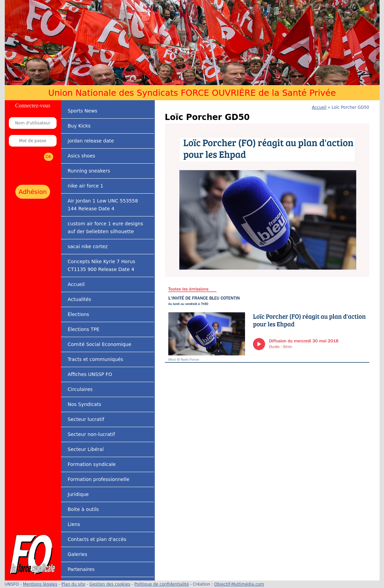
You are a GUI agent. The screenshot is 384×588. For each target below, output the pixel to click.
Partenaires (81, 569)
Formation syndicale (92, 464)
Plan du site (73, 584)
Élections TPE (84, 329)
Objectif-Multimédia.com (239, 584)
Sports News (83, 111)
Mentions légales (40, 584)
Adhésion (33, 192)
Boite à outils (83, 509)
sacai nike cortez (88, 246)
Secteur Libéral (86, 449)
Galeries (78, 554)
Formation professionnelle (99, 479)
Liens (74, 524)
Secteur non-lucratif (91, 434)
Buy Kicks (79, 126)
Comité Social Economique (100, 344)
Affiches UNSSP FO (90, 374)
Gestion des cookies (110, 584)
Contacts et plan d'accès (97, 539)
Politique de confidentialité (162, 584)
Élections (79, 314)
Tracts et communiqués (96, 359)
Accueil (76, 284)
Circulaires (80, 389)
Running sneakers (89, 171)
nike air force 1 (86, 186)
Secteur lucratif (86, 419)
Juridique (78, 494)
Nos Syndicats (85, 404)
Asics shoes (82, 156)
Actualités (80, 299)
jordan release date (91, 141)
